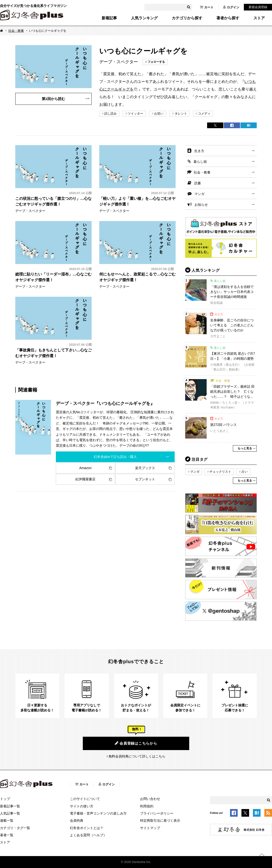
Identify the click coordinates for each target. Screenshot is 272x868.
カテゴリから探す (187, 18)
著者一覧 (7, 835)
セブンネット (145, 479)
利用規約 (147, 806)
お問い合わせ (150, 799)
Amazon (85, 468)
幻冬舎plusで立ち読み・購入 (115, 457)
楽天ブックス (145, 468)
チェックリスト (220, 472)
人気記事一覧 (10, 813)
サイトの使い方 (82, 806)
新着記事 (109, 18)
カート (207, 7)
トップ (5, 799)
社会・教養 (16, 31)
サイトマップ (150, 828)
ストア (259, 18)
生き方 (199, 151)
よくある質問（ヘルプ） (88, 835)
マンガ (199, 194)
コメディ (204, 114)
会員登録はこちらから (136, 743)
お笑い (159, 114)
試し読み (110, 114)
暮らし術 (200, 162)
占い (245, 472)
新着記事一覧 (10, 806)
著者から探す (228, 18)
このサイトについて (85, 799)
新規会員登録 (258, 7)
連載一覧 (7, 820)
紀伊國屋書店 (85, 479)
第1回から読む (53, 99)
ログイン (231, 7)
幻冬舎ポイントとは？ (87, 828)
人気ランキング (144, 18)
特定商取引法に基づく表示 (160, 820)
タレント (181, 114)
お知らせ (201, 205)
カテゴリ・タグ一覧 (15, 828)
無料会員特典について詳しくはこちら (137, 756)
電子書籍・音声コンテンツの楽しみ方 (98, 813)
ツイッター (135, 114)
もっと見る (245, 448)
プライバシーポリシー (157, 813)
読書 (198, 183)
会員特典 (77, 820)
